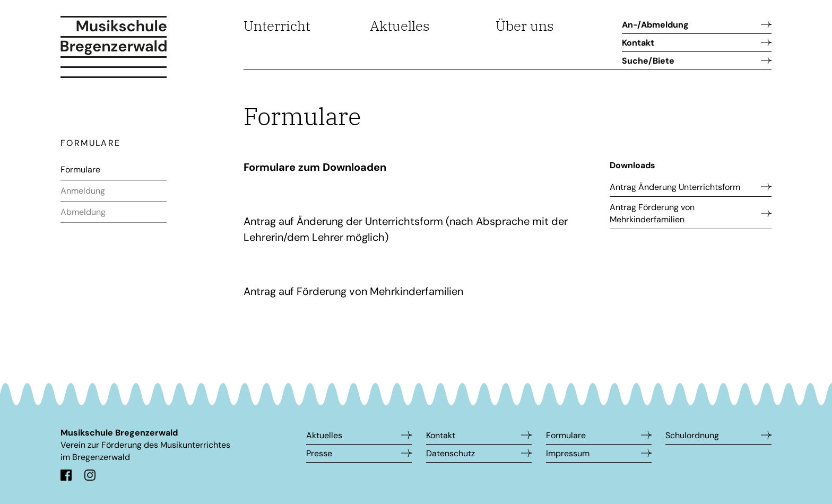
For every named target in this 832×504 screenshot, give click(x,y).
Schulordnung (692, 435)
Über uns (525, 25)
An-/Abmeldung (655, 25)
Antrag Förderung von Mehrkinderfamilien (652, 213)
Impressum (568, 453)
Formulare (80, 170)
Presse (319, 453)
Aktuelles (400, 25)
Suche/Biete (648, 61)
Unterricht (277, 25)
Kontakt (638, 43)
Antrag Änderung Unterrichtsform (675, 187)
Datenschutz (450, 453)
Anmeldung (83, 191)
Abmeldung (83, 212)
